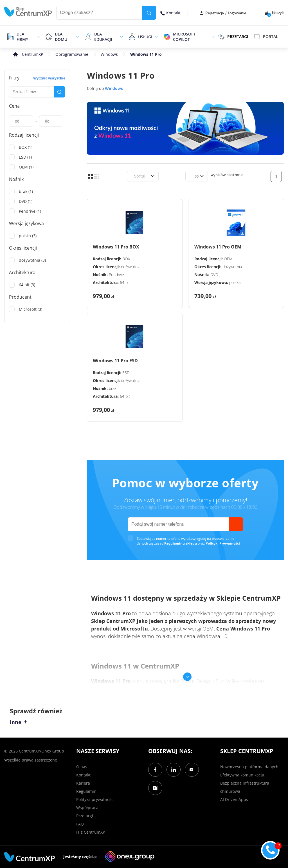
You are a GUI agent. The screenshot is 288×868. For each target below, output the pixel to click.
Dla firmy (22, 37)
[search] (149, 13)
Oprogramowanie (72, 54)
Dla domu (61, 37)
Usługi (145, 37)
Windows (109, 54)
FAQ (80, 824)
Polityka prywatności (95, 799)
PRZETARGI (233, 37)
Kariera (83, 783)
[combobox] (133, 176)
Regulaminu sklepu (181, 543)
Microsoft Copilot (184, 37)
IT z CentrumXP (91, 832)
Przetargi (85, 816)
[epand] (38, 37)
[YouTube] (192, 770)
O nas (82, 767)
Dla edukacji (103, 37)
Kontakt (170, 13)
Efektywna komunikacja (242, 775)
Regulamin (86, 791)
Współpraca (87, 808)
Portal (266, 37)
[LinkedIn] (174, 770)
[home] (28, 12)
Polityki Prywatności (223, 543)
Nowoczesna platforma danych (249, 767)
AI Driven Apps (234, 799)
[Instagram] (155, 788)
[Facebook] (155, 770)
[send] (236, 524)
